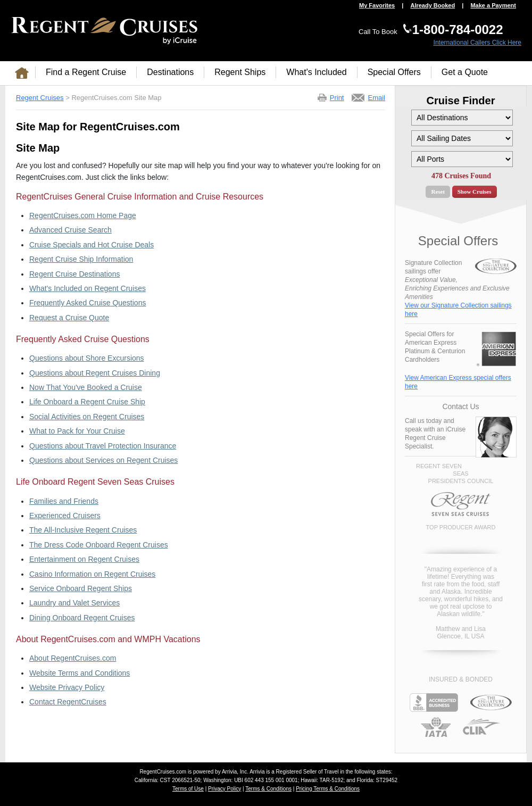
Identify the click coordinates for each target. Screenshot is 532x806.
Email (376, 98)
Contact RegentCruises (68, 702)
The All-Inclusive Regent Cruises (83, 530)
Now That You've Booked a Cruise (86, 387)
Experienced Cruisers (65, 516)
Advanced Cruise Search (70, 230)
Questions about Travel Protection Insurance (103, 446)
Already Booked (433, 6)
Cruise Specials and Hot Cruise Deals (92, 245)
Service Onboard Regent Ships (81, 588)
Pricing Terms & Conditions (328, 789)
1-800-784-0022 (458, 30)
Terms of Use (188, 789)
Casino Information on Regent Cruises (92, 574)
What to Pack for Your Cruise (77, 431)
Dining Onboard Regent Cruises (82, 618)
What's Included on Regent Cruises (88, 288)
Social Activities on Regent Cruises (87, 417)
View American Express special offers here (458, 382)
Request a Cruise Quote (69, 318)
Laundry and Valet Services (74, 603)
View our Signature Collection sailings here (458, 310)
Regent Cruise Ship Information (81, 259)
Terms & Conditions (268, 789)
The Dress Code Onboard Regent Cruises (99, 545)
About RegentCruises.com (73, 658)
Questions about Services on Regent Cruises (103, 460)
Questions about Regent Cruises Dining (95, 373)
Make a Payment (493, 6)
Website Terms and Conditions (80, 673)
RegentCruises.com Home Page (83, 215)
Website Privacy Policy (67, 687)
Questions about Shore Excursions (87, 358)
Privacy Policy (225, 789)
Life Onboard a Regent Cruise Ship (87, 402)
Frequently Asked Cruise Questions (88, 303)
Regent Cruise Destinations (74, 274)
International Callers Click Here (477, 43)
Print (337, 98)
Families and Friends (64, 501)
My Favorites (377, 6)
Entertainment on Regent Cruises (84, 559)
